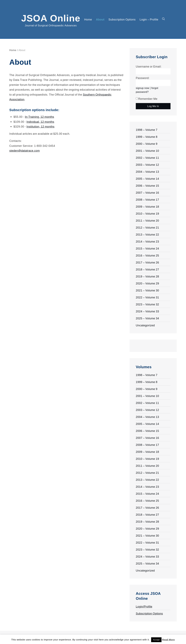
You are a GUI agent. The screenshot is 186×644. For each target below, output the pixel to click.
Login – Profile (149, 19)
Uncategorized (145, 325)
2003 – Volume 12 (147, 165)
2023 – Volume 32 (147, 304)
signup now (142, 88)
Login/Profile (144, 606)
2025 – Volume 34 (147, 318)
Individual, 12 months (40, 122)
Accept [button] (156, 640)
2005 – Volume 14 (147, 179)
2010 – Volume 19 (147, 214)
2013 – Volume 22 (147, 234)
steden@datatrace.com (24, 151)
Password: (143, 78)
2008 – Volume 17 (147, 200)
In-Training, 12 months (40, 117)
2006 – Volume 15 (147, 186)
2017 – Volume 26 (147, 262)
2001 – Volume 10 (147, 151)
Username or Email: (149, 66)
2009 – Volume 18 (147, 207)
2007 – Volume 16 (147, 193)
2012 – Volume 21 (147, 227)
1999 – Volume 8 (147, 137)
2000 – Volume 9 (147, 144)
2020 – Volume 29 (147, 283)
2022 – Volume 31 (147, 297)
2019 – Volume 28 (147, 276)
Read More (168, 640)
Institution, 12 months (40, 126)
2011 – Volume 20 (147, 221)
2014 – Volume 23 (147, 241)
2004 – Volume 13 (147, 172)
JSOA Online (51, 18)
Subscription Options (122, 19)
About (100, 19)
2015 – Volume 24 (147, 248)
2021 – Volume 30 (147, 290)
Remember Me (147, 99)
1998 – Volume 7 (147, 130)
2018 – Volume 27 (147, 269)
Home (88, 19)
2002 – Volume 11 (147, 158)
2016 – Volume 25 (147, 255)
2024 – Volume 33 (147, 311)
